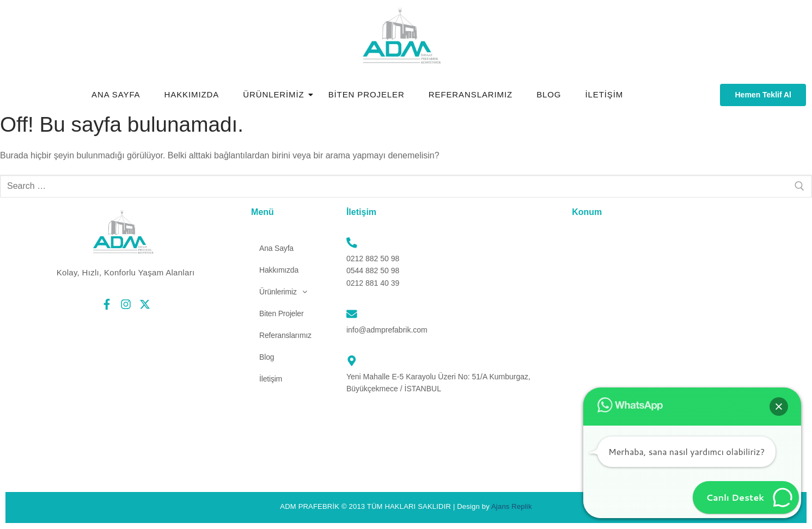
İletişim (604, 94)
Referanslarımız (471, 94)
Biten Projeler (367, 94)
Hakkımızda (192, 94)
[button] (283, 292)
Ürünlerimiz (277, 94)
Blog (549, 94)
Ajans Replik (512, 506)
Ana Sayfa (116, 94)
